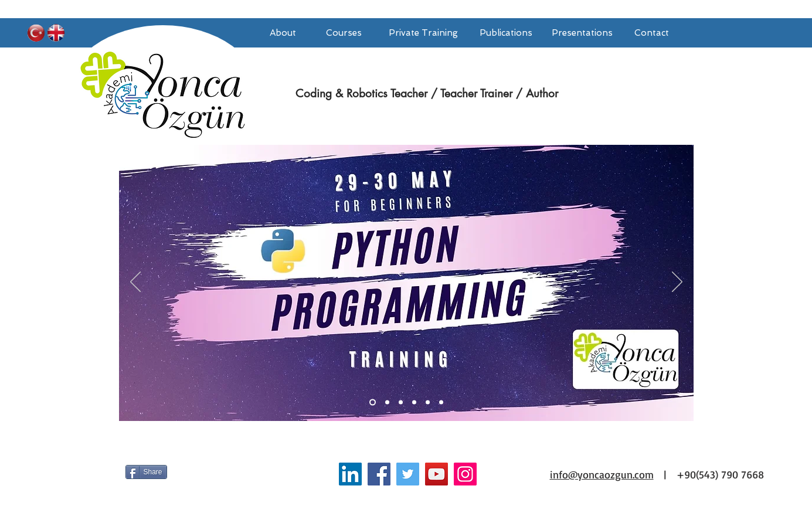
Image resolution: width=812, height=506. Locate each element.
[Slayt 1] (373, 403)
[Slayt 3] (428, 403)
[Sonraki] (677, 283)
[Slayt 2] (414, 403)
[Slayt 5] (387, 403)
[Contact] (652, 33)
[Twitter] (408, 474)
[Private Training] (424, 33)
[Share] (146, 472)
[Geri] (135, 283)
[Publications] (506, 33)
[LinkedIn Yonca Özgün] (350, 474)
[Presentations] (582, 33)
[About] (283, 33)
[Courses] (344, 33)
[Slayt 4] (441, 403)
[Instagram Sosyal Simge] (465, 474)
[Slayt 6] (401, 403)
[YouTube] (436, 474)
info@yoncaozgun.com (602, 474)
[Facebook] (379, 474)
